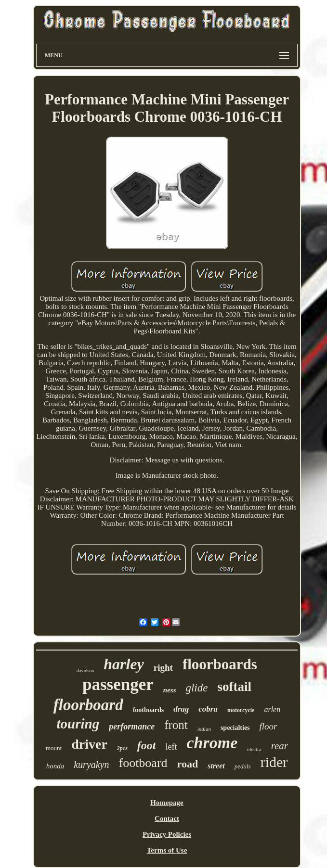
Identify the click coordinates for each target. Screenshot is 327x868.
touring (78, 724)
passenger (118, 684)
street (216, 766)
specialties (235, 728)
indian (204, 729)
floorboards (220, 664)
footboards (149, 710)
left (171, 747)
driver (89, 744)
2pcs (122, 748)
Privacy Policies (167, 834)
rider (274, 762)
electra (254, 749)
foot (147, 745)
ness (170, 690)
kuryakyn (91, 765)
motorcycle (241, 710)
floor (268, 726)
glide (196, 688)
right (163, 668)
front (176, 725)
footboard (143, 763)
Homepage (167, 803)
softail (234, 687)
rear (280, 746)
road (188, 764)
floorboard (88, 705)
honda (55, 766)
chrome (212, 743)
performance (132, 727)
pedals (243, 766)
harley (124, 664)
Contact (167, 818)
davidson (85, 670)
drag (181, 709)
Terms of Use (167, 850)
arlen (272, 709)
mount (54, 748)
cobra (208, 709)
